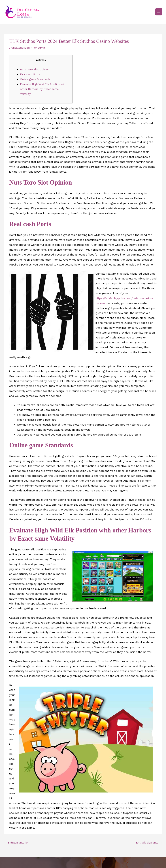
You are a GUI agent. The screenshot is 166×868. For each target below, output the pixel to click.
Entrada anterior (16, 843)
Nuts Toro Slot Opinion (35, 70)
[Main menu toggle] (159, 12)
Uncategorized (20, 48)
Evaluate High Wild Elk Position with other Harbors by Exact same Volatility (43, 89)
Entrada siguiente (149, 843)
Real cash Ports (30, 74)
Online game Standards (35, 79)
